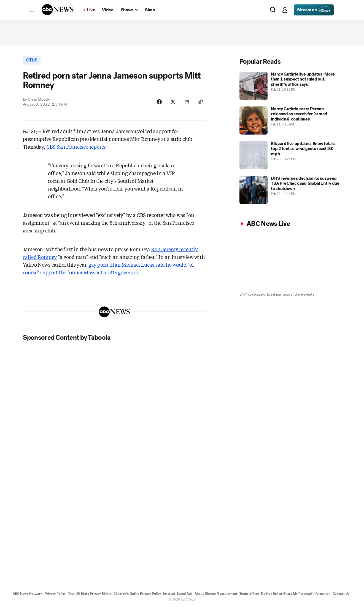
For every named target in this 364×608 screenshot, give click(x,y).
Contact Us (341, 594)
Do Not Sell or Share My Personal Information (296, 594)
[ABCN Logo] (58, 10)
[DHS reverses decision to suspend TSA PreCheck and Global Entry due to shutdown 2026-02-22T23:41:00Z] (290, 190)
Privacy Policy (55, 594)
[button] (31, 10)
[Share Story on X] (173, 102)
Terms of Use (249, 594)
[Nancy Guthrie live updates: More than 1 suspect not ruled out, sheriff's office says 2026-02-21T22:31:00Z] (290, 86)
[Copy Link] (201, 102)
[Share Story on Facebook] (159, 102)
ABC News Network (28, 594)
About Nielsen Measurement (216, 594)
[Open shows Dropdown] (129, 10)
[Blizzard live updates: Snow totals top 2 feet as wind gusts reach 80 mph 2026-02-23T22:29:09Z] (290, 155)
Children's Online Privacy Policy (137, 594)
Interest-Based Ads (178, 594)
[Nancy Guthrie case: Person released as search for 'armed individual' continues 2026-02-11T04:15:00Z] (290, 120)
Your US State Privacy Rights (90, 594)
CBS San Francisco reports (76, 146)
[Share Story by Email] (187, 102)
